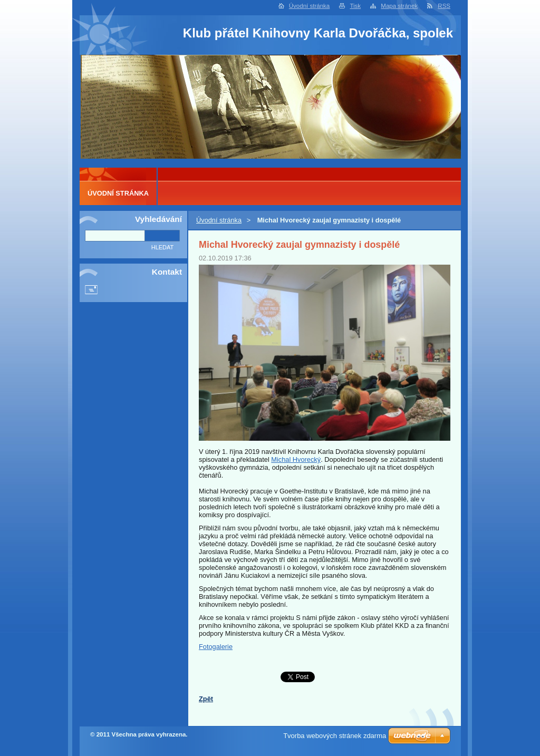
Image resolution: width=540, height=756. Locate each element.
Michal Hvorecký (296, 459)
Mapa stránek (399, 6)
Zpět (206, 699)
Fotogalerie (216, 647)
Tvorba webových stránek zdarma (335, 736)
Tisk (355, 6)
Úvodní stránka (309, 6)
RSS (444, 6)
